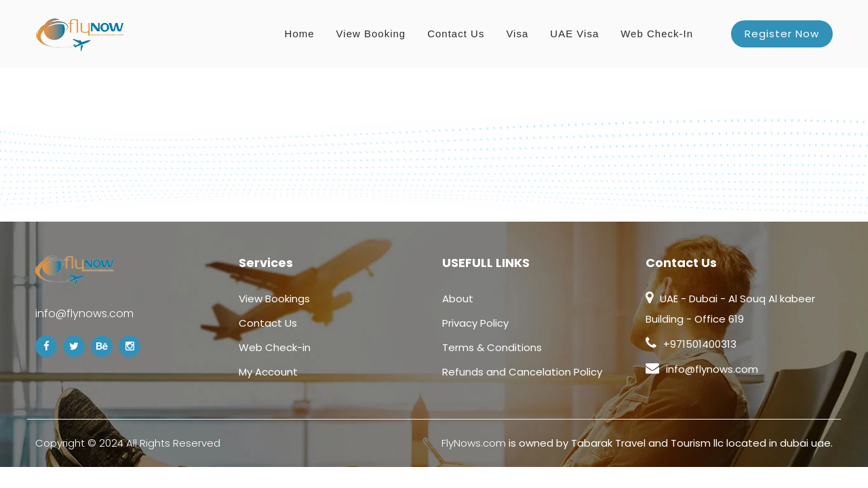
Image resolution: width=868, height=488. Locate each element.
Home (300, 34)
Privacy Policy (475, 323)
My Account (268, 372)
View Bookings (274, 299)
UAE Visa (574, 34)
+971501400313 (700, 344)
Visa (517, 34)
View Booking (371, 34)
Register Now (782, 34)
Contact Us (456, 34)
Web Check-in (657, 34)
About (458, 299)
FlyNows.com (474, 443)
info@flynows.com (84, 313)
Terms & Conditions (492, 347)
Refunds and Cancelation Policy (522, 372)
